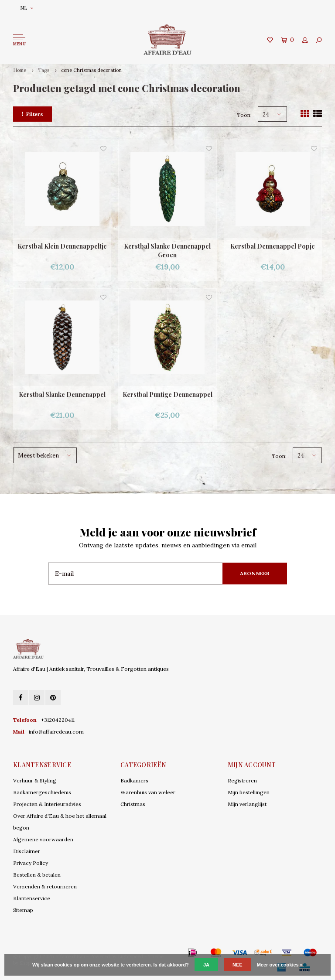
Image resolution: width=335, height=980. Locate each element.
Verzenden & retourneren (45, 886)
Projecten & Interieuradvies (47, 804)
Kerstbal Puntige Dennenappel (167, 394)
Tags (44, 70)
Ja (206, 965)
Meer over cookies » (280, 965)
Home (20, 70)
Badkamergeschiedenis (42, 792)
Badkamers (134, 780)
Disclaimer (27, 851)
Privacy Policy (31, 863)
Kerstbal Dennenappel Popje (273, 246)
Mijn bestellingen (249, 792)
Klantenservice (32, 898)
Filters (32, 114)
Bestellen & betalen (37, 875)
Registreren (242, 780)
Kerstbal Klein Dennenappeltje (62, 246)
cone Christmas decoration (91, 70)
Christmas (133, 804)
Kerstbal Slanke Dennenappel (62, 394)
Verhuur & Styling (35, 780)
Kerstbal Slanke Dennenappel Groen (167, 251)
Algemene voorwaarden (43, 839)
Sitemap (23, 910)
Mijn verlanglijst (247, 804)
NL (27, 8)
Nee (238, 965)
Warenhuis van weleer (148, 792)
